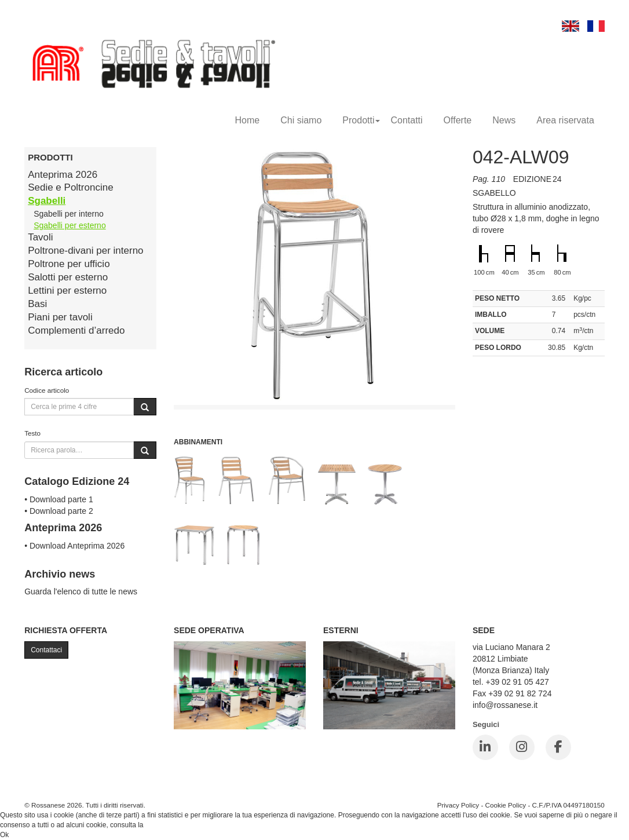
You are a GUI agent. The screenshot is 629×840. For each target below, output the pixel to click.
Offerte (458, 120)
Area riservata (565, 120)
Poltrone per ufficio (69, 264)
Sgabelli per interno (69, 214)
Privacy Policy (458, 805)
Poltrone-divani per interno (85, 251)
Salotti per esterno (68, 277)
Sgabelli (47, 201)
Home (248, 120)
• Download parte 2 (59, 511)
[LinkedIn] (485, 747)
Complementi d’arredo (76, 330)
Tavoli (40, 237)
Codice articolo (47, 390)
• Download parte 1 (59, 499)
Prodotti (361, 120)
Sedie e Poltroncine (70, 187)
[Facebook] (558, 747)
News (504, 120)
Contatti (406, 120)
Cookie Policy (506, 805)
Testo (32, 433)
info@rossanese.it (505, 705)
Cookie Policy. (167, 825)
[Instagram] (522, 747)
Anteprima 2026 (63, 175)
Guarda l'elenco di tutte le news (81, 591)
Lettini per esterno (67, 291)
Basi (37, 304)
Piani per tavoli (60, 317)
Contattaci (46, 650)
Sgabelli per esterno (70, 225)
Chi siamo (301, 120)
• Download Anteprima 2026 (74, 546)
